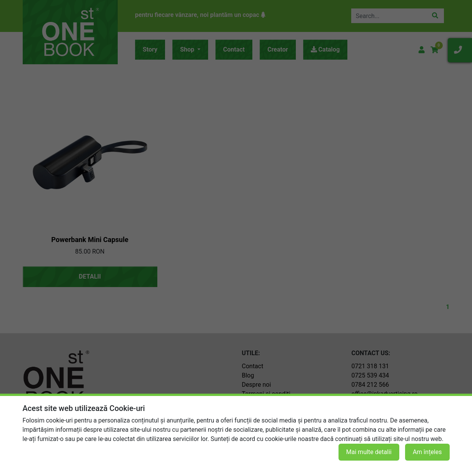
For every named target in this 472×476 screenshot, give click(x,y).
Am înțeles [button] (427, 452)
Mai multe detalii (369, 452)
